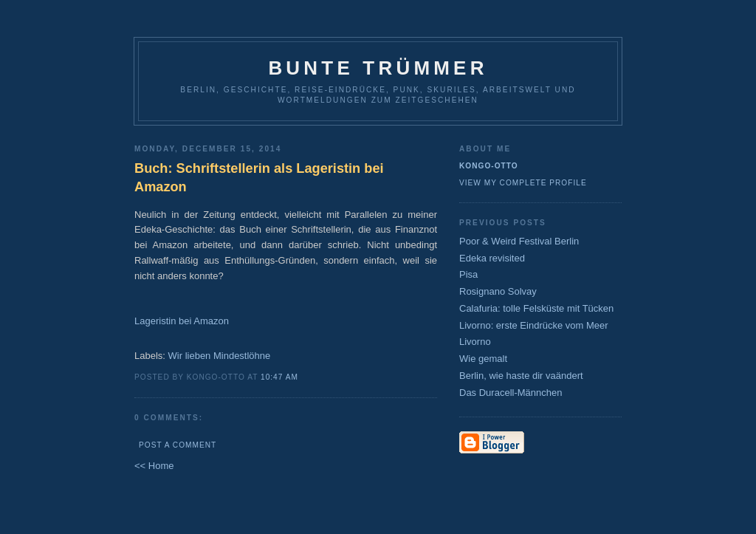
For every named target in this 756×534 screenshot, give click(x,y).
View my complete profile (523, 183)
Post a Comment (178, 445)
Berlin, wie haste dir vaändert (521, 376)
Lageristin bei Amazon (182, 321)
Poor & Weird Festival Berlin (519, 241)
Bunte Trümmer (378, 68)
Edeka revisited (492, 258)
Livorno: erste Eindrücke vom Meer (534, 325)
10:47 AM (279, 377)
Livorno (475, 342)
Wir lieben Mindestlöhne (220, 356)
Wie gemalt (483, 359)
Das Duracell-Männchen (511, 393)
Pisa (468, 274)
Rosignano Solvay (498, 291)
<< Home (154, 466)
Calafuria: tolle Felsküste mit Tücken (536, 308)
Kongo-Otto (489, 166)
